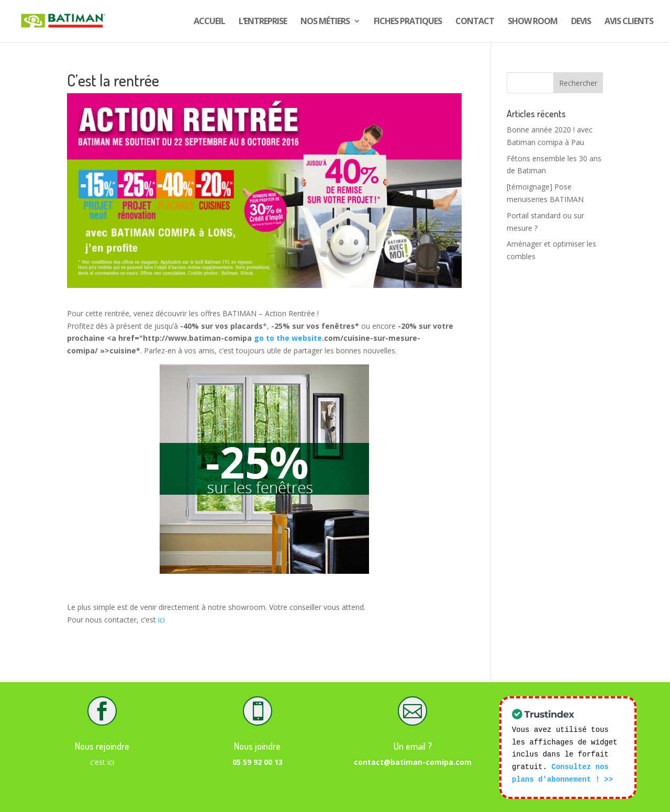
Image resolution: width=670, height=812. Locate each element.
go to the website (288, 338)
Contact (475, 22)
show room (533, 22)
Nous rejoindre (102, 746)
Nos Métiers (325, 22)
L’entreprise (263, 22)
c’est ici (102, 762)
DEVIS (581, 22)
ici (161, 620)
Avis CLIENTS (629, 22)
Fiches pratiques (408, 22)
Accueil (209, 22)
